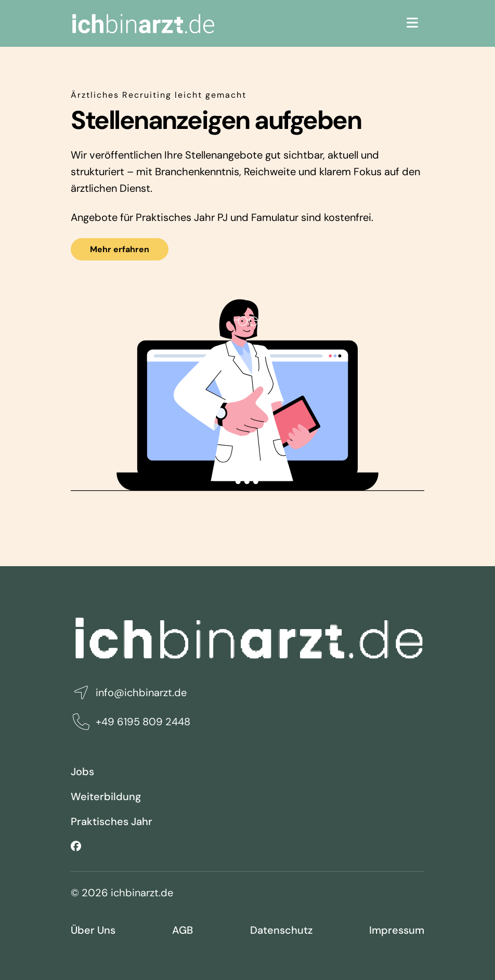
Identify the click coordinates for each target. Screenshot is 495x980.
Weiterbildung (106, 796)
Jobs (82, 772)
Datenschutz (281, 930)
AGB (183, 930)
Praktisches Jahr (112, 821)
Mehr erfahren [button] (120, 249)
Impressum (397, 930)
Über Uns (93, 930)
